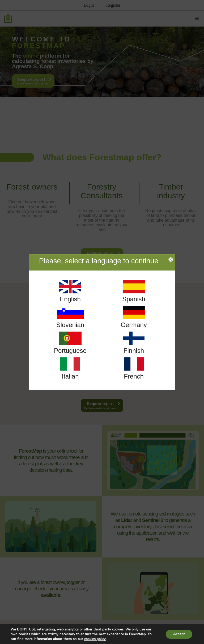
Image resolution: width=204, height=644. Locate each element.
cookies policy (95, 639)
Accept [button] (178, 634)
